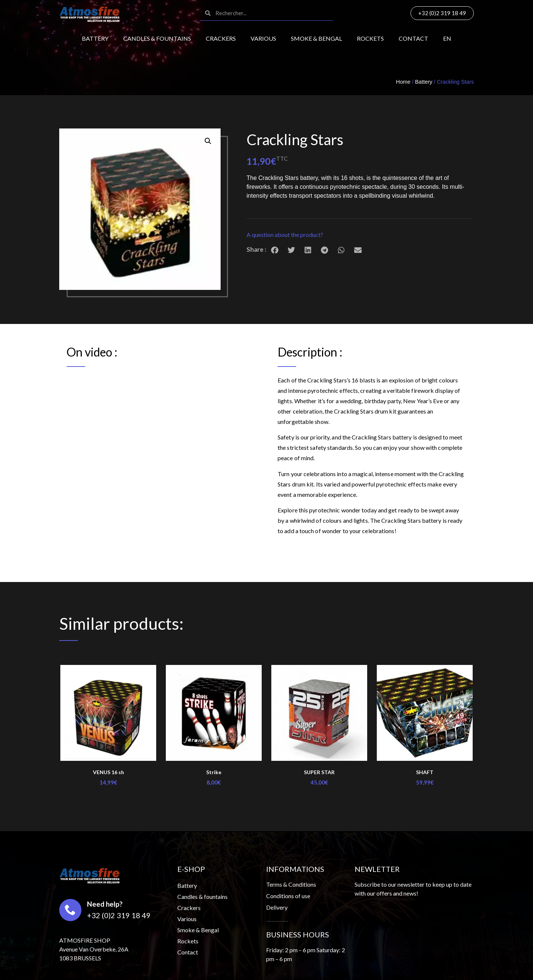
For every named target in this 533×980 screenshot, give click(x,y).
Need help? (105, 904)
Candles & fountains (157, 38)
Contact (413, 38)
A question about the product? (285, 235)
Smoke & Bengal (316, 38)
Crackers (221, 38)
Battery (95, 38)
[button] (359, 235)
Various (263, 38)
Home (403, 82)
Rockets (370, 38)
